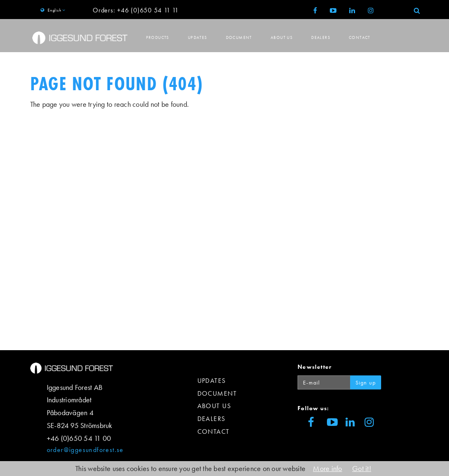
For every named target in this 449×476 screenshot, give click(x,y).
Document (239, 37)
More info (327, 468)
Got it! (362, 468)
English (54, 10)
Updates (198, 37)
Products (158, 37)
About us (282, 37)
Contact (360, 37)
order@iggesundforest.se (85, 450)
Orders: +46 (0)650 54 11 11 (136, 10)
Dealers (321, 37)
